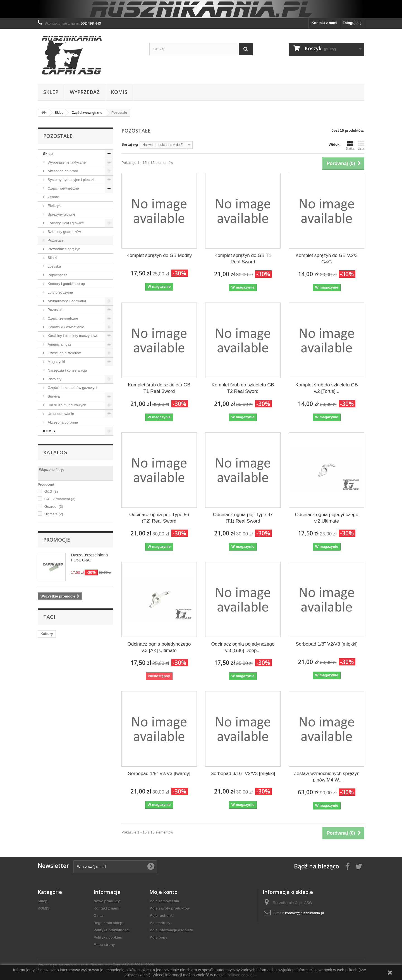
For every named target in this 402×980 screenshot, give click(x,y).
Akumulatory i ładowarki (66, 301)
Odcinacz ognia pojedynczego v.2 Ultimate (327, 518)
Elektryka (55, 206)
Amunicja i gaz (59, 344)
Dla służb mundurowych (66, 405)
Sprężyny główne (61, 214)
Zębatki (53, 197)
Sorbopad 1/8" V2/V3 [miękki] (327, 644)
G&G (51, 491)
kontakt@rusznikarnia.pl (304, 913)
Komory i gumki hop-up (66, 284)
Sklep (51, 92)
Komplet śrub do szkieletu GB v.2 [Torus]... (327, 388)
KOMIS (119, 92)
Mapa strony (104, 945)
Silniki (52, 258)
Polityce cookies (240, 975)
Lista (361, 145)
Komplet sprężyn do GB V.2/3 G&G (327, 259)
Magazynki (56, 362)
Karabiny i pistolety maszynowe (72, 336)
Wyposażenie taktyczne (66, 162)
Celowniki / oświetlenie (65, 327)
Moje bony (158, 937)
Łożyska (54, 266)
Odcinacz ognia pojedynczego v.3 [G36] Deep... (243, 647)
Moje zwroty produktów (169, 908)
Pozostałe (55, 240)
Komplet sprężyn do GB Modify (159, 255)
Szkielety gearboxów (64, 232)
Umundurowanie (60, 414)
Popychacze (57, 275)
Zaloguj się (352, 23)
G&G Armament (60, 499)
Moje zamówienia (164, 901)
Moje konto (163, 892)
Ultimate (54, 514)
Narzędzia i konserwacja (67, 370)
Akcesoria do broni (62, 171)
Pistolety (54, 379)
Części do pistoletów (64, 353)
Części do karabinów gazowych (72, 388)
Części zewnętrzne (62, 318)
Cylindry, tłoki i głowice (65, 223)
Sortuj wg (130, 144)
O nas (99, 916)
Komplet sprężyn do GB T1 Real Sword (243, 259)
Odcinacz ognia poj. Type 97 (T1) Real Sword (243, 518)
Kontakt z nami (324, 23)
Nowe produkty (107, 901)
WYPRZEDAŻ (85, 92)
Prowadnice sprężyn (64, 249)
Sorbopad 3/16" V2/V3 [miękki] (243, 774)
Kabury (47, 634)
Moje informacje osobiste (171, 930)
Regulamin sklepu (109, 923)
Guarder (54, 506)
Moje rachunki (161, 916)
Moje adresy (160, 923)
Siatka (350, 145)
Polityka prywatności (112, 930)
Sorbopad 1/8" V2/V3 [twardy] (159, 774)
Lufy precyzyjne (60, 292)
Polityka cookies (108, 937)
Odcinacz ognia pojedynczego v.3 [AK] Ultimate (159, 647)
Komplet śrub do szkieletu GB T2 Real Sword (243, 388)
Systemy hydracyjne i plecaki (70, 180)
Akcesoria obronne (62, 422)
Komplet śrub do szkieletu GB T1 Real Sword (159, 388)
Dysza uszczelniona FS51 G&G (89, 557)
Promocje (57, 540)
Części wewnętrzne (63, 188)
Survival (54, 396)
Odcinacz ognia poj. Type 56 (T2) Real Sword (159, 518)
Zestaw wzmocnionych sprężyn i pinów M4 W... (326, 777)
